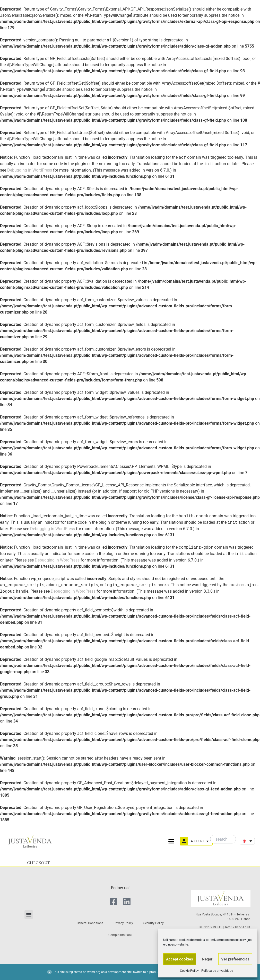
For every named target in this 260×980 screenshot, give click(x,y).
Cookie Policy (189, 971)
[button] (171, 841)
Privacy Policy (123, 923)
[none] (247, 841)
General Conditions (90, 923)
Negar (207, 959)
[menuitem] (247, 841)
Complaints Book (120, 935)
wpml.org (94, 972)
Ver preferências (235, 959)
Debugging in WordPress (30, 170)
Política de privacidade (217, 971)
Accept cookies (180, 959)
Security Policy (154, 923)
